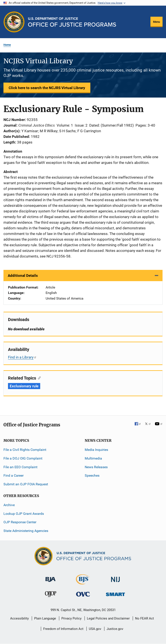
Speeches (92, 475)
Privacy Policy (71, 618)
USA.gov (95, 629)
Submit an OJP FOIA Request (26, 484)
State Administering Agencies (26, 531)
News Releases (96, 467)
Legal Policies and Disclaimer (108, 618)
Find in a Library (22, 357)
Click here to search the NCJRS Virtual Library (47, 88)
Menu (156, 22)
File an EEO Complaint (20, 467)
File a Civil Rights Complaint (25, 450)
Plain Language (45, 618)
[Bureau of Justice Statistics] (83, 583)
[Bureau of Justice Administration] (50, 577)
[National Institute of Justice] (115, 578)
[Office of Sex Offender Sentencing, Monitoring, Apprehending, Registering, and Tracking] (115, 593)
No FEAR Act (144, 618)
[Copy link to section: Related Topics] (38, 378)
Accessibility (19, 618)
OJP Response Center (20, 522)
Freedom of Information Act (63, 629)
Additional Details (23, 276)
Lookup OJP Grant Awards (24, 514)
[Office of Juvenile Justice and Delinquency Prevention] (51, 595)
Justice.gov (115, 629)
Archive (9, 505)
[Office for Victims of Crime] (83, 594)
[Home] (72, 22)
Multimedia (93, 458)
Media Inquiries (96, 450)
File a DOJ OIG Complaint (23, 458)
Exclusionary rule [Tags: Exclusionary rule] (24, 386)
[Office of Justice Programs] (14, 22)
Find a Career (14, 475)
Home (7, 45)
